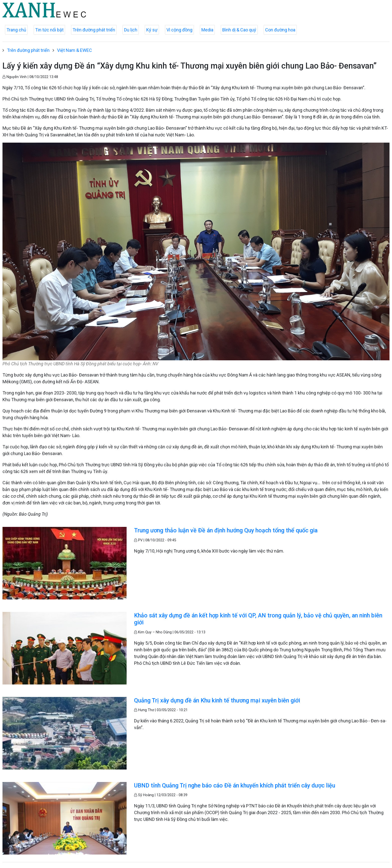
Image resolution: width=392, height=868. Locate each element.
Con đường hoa (280, 30)
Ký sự (152, 30)
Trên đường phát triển (94, 30)
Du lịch (131, 30)
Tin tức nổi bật (49, 30)
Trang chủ (16, 30)
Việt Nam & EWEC (75, 50)
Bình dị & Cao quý (239, 30)
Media (207, 30)
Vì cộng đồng (179, 30)
